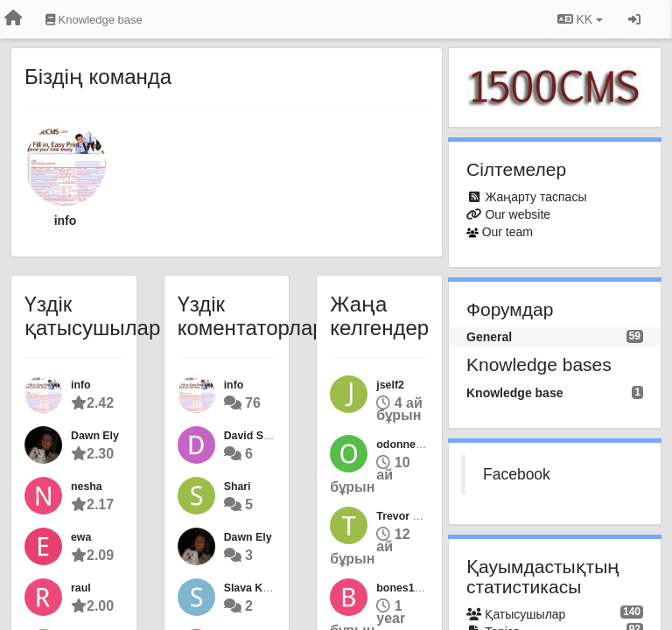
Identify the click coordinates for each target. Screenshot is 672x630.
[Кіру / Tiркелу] (634, 19)
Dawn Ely (95, 436)
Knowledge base (514, 393)
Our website (518, 214)
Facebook (517, 474)
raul (81, 588)
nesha (87, 486)
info (66, 220)
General (489, 337)
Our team (507, 232)
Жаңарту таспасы (535, 197)
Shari (238, 486)
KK (580, 19)
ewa (81, 537)
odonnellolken (413, 444)
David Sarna (255, 436)
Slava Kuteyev (261, 588)
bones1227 (404, 588)
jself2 (390, 385)
